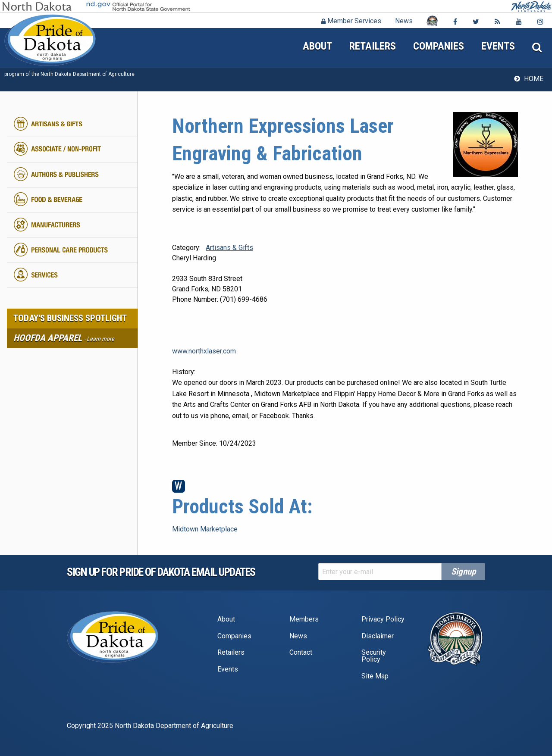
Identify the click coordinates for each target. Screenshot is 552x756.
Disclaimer (378, 636)
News (404, 21)
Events (498, 46)
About (317, 46)
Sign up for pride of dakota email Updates (161, 572)
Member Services (351, 21)
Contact (301, 652)
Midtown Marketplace (205, 529)
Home (534, 79)
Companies (439, 46)
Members (304, 619)
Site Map (375, 676)
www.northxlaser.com (204, 351)
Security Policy (374, 656)
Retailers (373, 46)
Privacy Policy (383, 619)
